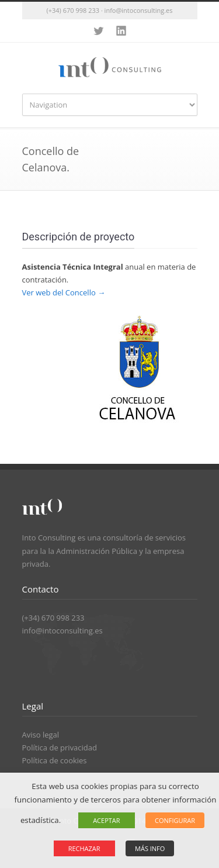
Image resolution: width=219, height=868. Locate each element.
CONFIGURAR (175, 820)
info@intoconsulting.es (62, 631)
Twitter (98, 31)
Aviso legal (41, 735)
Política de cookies (55, 760)
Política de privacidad (60, 748)
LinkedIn (121, 31)
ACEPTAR (106, 820)
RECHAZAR (84, 848)
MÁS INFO (150, 848)
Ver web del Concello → (64, 292)
